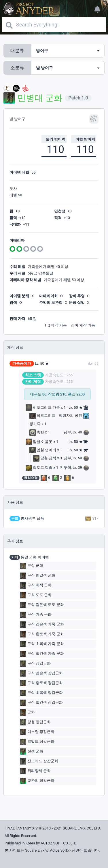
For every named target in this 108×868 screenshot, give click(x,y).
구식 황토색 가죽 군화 (42, 634)
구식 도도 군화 (36, 595)
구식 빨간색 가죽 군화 (42, 654)
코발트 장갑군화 (37, 742)
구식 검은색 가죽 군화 (42, 625)
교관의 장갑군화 (37, 781)
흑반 (37, 432)
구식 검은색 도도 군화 (42, 605)
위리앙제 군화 (35, 771)
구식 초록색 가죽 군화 (42, 644)
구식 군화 (32, 566)
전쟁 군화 (32, 752)
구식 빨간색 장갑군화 (41, 703)
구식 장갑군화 (35, 664)
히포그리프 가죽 (43, 407)
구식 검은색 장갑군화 (41, 673)
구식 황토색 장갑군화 (41, 683)
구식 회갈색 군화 (38, 576)
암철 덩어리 (43, 450)
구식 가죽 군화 (36, 615)
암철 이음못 (39, 442)
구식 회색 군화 (36, 585)
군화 (27, 713)
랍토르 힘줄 (39, 467)
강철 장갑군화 (35, 722)
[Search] (54, 25)
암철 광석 (45, 458)
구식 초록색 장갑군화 (41, 693)
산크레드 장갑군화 (39, 761)
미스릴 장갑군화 (37, 732)
